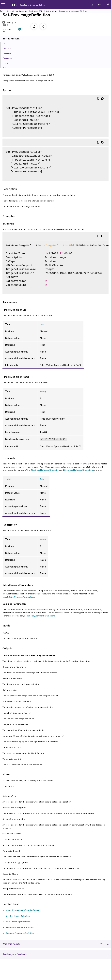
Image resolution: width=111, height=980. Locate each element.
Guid (42, 324)
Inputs (7, 63)
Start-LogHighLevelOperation (45, 470)
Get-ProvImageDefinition (18, 916)
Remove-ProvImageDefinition (20, 927)
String (43, 391)
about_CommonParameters (42, 616)
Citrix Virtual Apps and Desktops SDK (24, 11)
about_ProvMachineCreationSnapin (23, 910)
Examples (9, 53)
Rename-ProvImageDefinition (20, 933)
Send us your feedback (15, 954)
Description (9, 48)
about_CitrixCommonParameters (18, 597)
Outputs (8, 68)
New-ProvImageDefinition (18, 922)
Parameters (9, 58)
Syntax (8, 43)
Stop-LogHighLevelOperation (79, 470)
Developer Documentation (27, 5)
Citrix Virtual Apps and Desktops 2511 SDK (67, 11)
